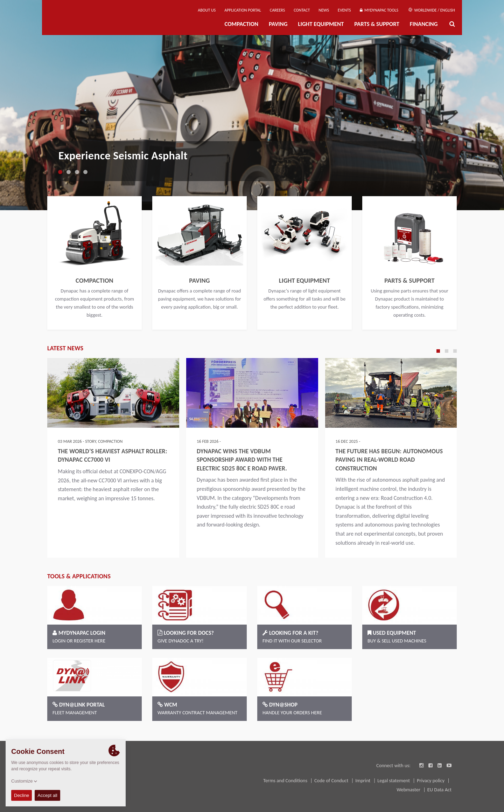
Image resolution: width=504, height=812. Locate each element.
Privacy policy (431, 780)
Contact (302, 10)
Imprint (363, 780)
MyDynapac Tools (379, 10)
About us (207, 10)
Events (344, 10)
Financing (424, 24)
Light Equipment (321, 24)
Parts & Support (377, 24)
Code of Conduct (332, 780)
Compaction (241, 24)
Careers (277, 10)
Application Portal (243, 10)
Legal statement (394, 780)
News (324, 10)
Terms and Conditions (286, 780)
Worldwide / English (432, 10)
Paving (278, 24)
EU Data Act (439, 790)
